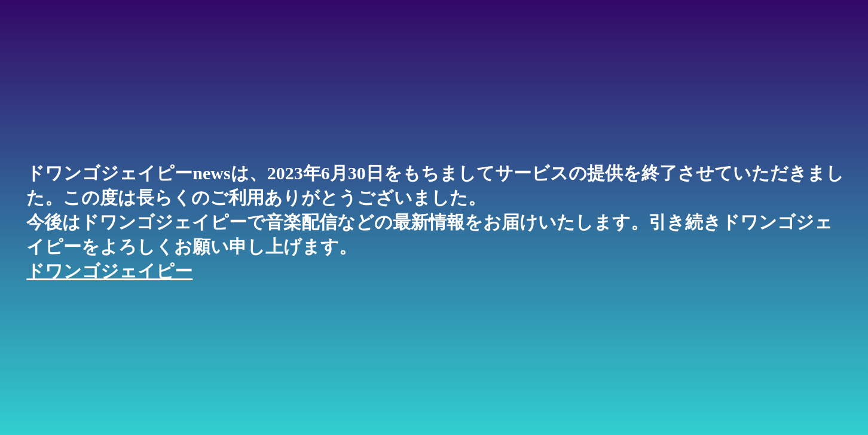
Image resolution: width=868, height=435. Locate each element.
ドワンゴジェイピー (109, 271)
